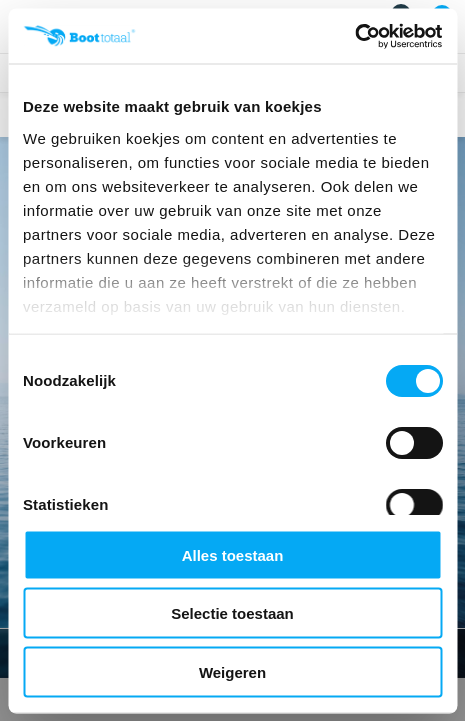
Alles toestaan (233, 554)
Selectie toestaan (232, 613)
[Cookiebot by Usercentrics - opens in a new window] (354, 36)
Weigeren (232, 671)
